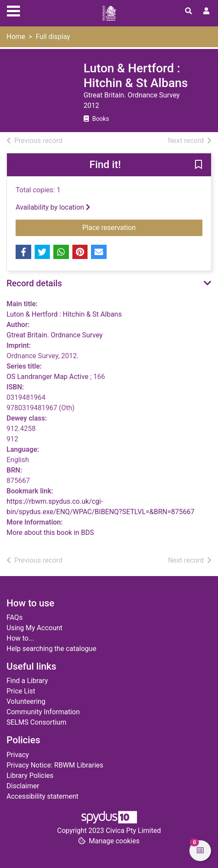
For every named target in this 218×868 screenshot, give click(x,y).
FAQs (15, 617)
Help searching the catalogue (51, 649)
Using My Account (34, 628)
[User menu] (206, 11)
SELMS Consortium (36, 722)
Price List (21, 691)
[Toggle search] (189, 11)
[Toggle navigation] (13, 10)
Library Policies (30, 776)
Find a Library (27, 681)
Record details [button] (34, 283)
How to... (20, 638)
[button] (198, 165)
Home (16, 37)
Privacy (18, 755)
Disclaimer (23, 786)
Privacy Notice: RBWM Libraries (55, 765)
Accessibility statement (42, 796)
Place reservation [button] (142, 227)
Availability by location (53, 207)
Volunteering (26, 701)
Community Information (43, 712)
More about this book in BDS (50, 533)
